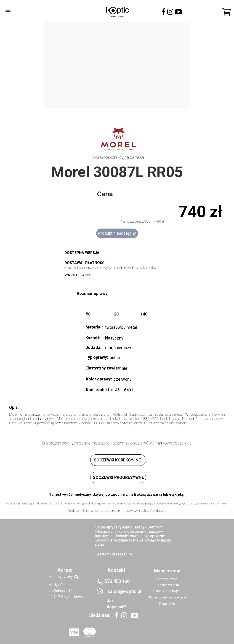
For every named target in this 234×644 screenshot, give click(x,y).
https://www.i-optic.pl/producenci (144, 511)
